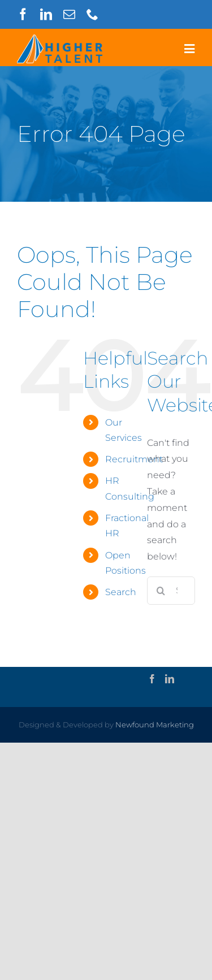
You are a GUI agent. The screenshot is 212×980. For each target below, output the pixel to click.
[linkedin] (46, 14)
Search (121, 592)
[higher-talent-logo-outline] (60, 39)
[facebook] (23, 14)
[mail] (69, 14)
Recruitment (134, 459)
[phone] (92, 14)
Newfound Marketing (155, 725)
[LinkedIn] (170, 679)
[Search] (161, 591)
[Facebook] (152, 679)
